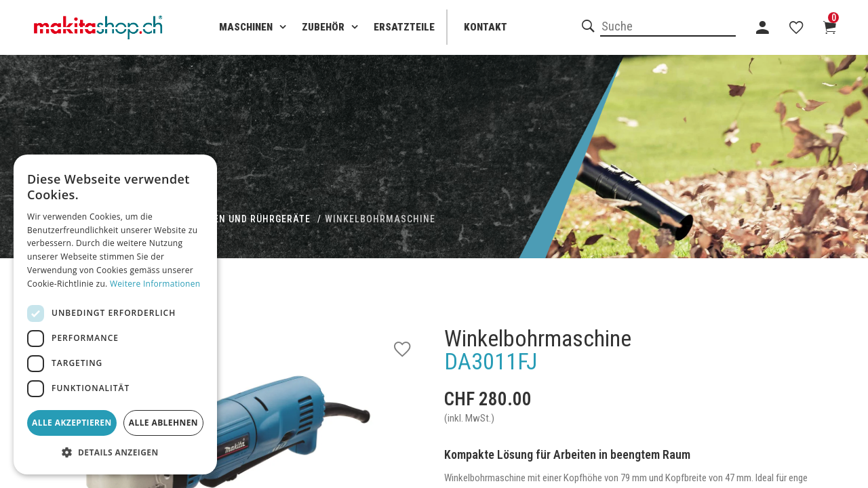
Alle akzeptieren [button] (72, 423)
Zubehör (323, 27)
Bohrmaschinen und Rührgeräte (227, 219)
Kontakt (486, 27)
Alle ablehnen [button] (163, 423)
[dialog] (115, 314)
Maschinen (246, 27)
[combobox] (668, 27)
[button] (115, 453)
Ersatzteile (404, 27)
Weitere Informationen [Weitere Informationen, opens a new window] (155, 284)
